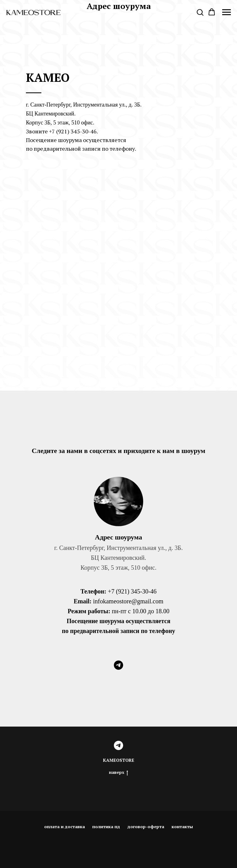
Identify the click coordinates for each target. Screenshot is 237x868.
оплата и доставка (64, 826)
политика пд (106, 826)
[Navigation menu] (227, 12)
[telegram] (118, 665)
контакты (182, 826)
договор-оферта (146, 826)
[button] (200, 12)
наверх (118, 772)
